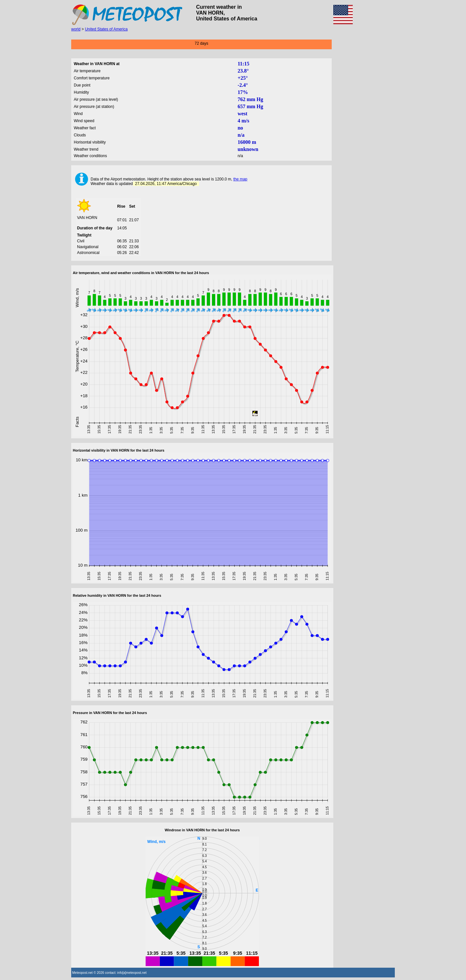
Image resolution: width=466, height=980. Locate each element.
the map (240, 179)
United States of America (106, 29)
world (76, 29)
